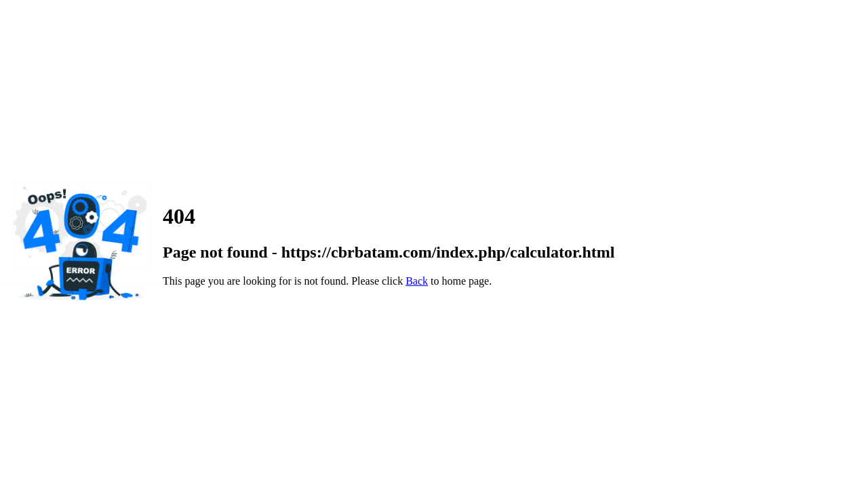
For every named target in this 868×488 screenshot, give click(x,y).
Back (417, 281)
